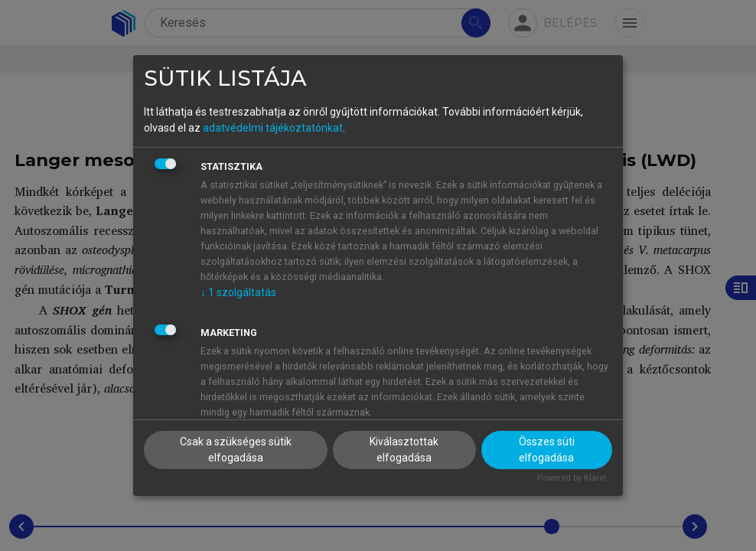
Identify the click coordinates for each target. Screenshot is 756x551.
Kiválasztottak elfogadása (404, 450)
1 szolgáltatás (238, 292)
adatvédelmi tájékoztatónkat (273, 128)
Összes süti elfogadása (547, 450)
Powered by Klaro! (572, 478)
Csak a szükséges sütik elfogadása (236, 450)
